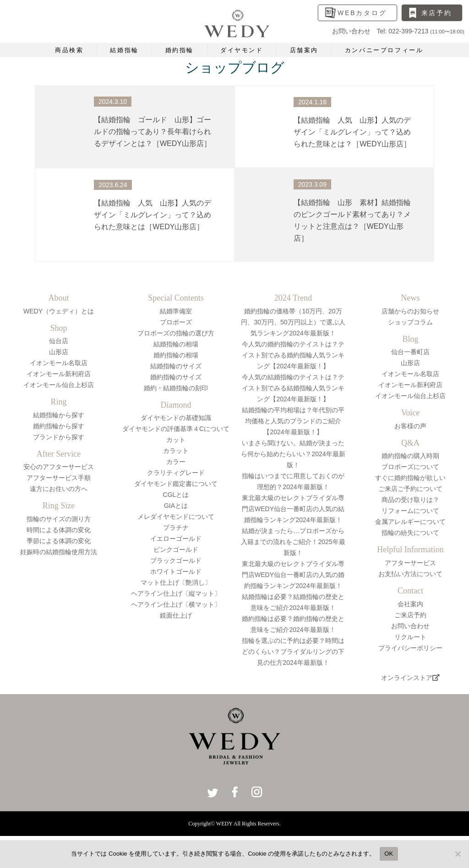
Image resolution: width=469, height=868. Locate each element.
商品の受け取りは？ (410, 500)
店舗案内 (304, 50)
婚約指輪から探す (59, 426)
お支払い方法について (410, 574)
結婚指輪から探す (59, 415)
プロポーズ (176, 322)
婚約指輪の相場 (176, 355)
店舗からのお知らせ (410, 311)
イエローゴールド (176, 539)
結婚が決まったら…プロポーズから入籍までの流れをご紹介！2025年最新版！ (293, 542)
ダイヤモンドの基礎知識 (176, 418)
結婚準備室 (176, 311)
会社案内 (410, 604)
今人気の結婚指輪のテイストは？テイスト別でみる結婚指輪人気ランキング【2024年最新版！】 (293, 388)
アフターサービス (410, 563)
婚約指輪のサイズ (176, 377)
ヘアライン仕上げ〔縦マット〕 (176, 593)
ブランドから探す (59, 437)
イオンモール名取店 (59, 363)
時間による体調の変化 (59, 530)
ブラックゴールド (176, 561)
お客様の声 (410, 426)
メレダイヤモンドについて (176, 517)
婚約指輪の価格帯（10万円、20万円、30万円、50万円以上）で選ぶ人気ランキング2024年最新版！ (293, 322)
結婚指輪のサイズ (176, 366)
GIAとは (176, 506)
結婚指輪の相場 (176, 344)
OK (389, 854)
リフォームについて (410, 511)
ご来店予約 (410, 615)
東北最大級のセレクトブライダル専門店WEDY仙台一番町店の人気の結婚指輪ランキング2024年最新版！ (293, 509)
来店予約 (437, 13)
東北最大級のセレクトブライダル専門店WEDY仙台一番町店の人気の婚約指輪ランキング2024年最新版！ (293, 575)
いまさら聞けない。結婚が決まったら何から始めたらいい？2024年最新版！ (293, 454)
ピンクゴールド (176, 550)
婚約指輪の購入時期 (410, 456)
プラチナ (176, 528)
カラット (176, 451)
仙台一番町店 (410, 352)
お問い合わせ (410, 626)
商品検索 (69, 50)
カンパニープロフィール (384, 50)
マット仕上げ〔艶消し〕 (176, 582)
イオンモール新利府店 (59, 374)
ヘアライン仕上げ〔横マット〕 (176, 604)
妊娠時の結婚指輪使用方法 (59, 552)
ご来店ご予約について (410, 489)
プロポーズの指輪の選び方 (176, 333)
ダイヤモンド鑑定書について (176, 484)
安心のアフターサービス (59, 467)
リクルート (410, 637)
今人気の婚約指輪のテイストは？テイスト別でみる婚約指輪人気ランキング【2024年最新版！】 (293, 355)
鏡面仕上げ (176, 615)
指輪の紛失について (410, 533)
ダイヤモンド (242, 50)
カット (176, 440)
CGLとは (176, 495)
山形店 (59, 352)
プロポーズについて (410, 467)
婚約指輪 (180, 50)
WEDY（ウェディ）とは (59, 311)
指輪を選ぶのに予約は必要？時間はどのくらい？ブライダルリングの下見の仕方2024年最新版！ (293, 652)
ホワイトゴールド (176, 571)
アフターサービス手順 (59, 478)
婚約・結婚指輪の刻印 (176, 388)
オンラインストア (410, 678)
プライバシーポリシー (410, 648)
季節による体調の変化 (59, 541)
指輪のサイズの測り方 (59, 519)
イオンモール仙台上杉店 (59, 385)
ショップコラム (410, 322)
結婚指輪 (124, 50)
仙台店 (59, 341)
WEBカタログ (362, 13)
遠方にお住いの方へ (59, 489)
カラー (176, 462)
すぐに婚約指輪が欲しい (410, 478)
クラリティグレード (176, 473)
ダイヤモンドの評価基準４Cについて (176, 429)
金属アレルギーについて (410, 522)
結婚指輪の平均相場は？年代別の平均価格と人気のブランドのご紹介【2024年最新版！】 (293, 421)
